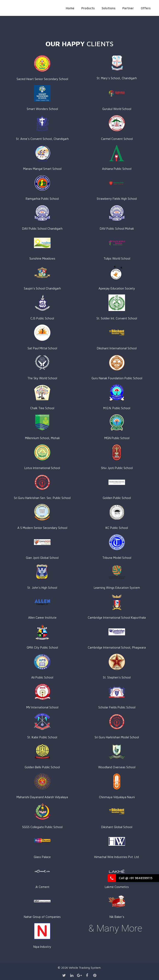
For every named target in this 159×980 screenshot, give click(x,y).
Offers (146, 8)
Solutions (108, 8)
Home (70, 8)
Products (88, 8)
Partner (128, 8)
